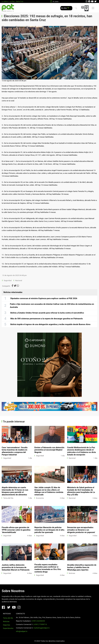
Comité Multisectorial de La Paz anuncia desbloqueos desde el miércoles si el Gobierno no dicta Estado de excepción (81, 451)
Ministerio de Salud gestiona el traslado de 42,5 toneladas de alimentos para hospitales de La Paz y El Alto (81, 491)
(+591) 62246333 (38, 621)
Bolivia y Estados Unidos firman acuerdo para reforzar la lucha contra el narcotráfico (47, 313)
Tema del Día (8, 498)
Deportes (7, 625)
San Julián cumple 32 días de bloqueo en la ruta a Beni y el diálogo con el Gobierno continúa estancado (49, 491)
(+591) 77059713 (40, 624)
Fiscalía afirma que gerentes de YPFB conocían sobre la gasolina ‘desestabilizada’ (16, 530)
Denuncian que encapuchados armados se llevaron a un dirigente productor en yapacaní (81, 530)
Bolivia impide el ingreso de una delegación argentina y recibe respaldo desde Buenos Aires (50, 324)
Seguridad (8, 280)
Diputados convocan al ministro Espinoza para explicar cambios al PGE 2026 (44, 298)
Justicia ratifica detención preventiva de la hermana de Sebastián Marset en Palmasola (16, 567)
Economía (40, 498)
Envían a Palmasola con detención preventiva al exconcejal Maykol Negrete (49, 450)
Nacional (19, 280)
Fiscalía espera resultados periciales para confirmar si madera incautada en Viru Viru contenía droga (48, 568)
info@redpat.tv (22, 631)
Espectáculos (8, 628)
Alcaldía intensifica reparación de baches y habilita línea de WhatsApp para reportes (82, 567)
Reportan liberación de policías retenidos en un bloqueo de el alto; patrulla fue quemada (49, 530)
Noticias (72, 573)
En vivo (65, 8)
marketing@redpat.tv (42, 628)
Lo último (5, 1)
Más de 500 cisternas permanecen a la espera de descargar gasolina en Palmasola (47, 319)
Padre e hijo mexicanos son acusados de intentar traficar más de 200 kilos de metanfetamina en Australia (52, 306)
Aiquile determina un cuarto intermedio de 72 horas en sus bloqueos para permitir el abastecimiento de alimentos (15, 491)
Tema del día (8, 618)
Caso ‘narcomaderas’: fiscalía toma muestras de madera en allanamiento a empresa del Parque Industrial (15, 451)
